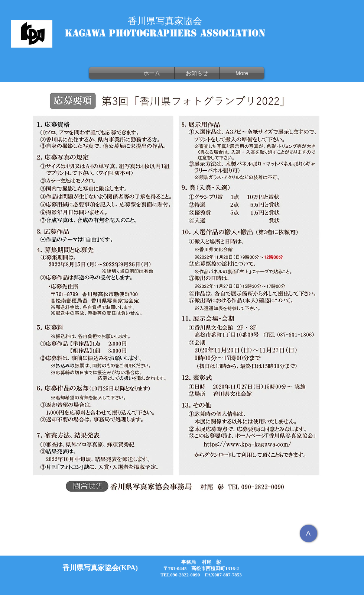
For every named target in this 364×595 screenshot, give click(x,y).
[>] (308, 533)
